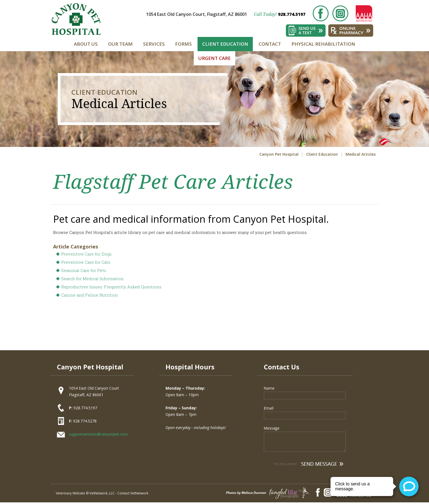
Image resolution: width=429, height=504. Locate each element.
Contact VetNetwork (133, 493)
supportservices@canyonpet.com (98, 434)
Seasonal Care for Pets (84, 270)
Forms (183, 44)
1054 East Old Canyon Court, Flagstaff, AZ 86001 (197, 14)
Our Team (120, 44)
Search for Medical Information (92, 279)
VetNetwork (98, 493)
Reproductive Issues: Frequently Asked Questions (111, 287)
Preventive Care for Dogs (86, 254)
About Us (86, 44)
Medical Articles (361, 154)
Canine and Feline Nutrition (90, 295)
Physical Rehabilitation (323, 44)
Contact (270, 44)
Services (154, 44)
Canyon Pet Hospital (279, 154)
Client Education (225, 44)
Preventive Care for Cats (86, 262)
